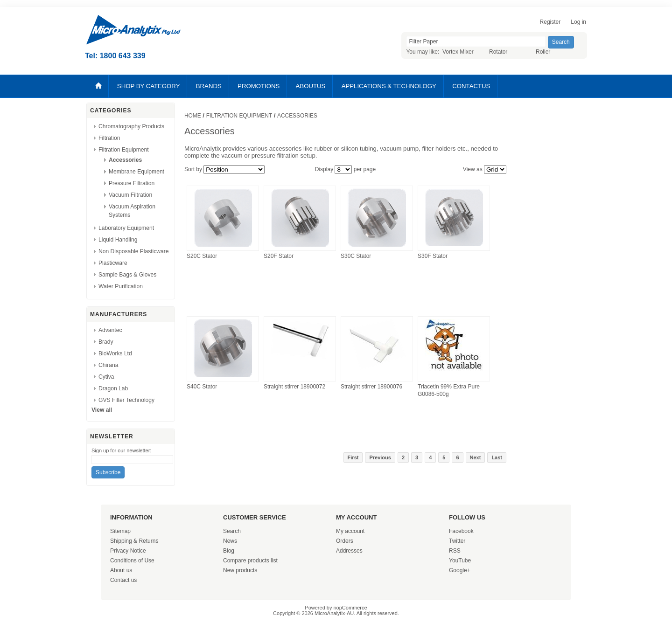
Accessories (125, 160)
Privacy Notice (128, 551)
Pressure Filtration (132, 183)
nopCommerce (350, 608)
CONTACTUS (471, 86)
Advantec (110, 330)
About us (121, 570)
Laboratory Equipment (126, 228)
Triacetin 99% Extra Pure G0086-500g (449, 390)
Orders (345, 541)
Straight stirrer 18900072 (294, 387)
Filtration (109, 138)
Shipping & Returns (134, 541)
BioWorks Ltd (115, 353)
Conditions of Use (132, 561)
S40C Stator (202, 387)
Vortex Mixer (458, 52)
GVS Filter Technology (126, 400)
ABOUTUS (311, 86)
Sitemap (120, 531)
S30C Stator (356, 256)
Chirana (108, 365)
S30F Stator (433, 256)
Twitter (457, 541)
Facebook (461, 531)
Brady (106, 342)
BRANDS (209, 86)
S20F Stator (279, 256)
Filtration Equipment (124, 150)
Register (550, 22)
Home (193, 116)
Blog (229, 551)
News (230, 541)
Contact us (123, 580)
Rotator (498, 52)
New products (240, 570)
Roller (543, 52)
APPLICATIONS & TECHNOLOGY (389, 86)
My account (350, 531)
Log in (578, 22)
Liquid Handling (118, 240)
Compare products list (250, 561)
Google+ (460, 570)
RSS (455, 551)
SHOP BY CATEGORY (149, 86)
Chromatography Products (131, 126)
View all (102, 410)
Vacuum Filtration (130, 195)
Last (497, 457)
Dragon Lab (113, 388)
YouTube (460, 561)
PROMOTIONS (259, 86)
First (353, 457)
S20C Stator (202, 256)
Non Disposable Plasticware (134, 251)
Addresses (349, 551)
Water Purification (121, 286)
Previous (380, 457)
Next (476, 457)
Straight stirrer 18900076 (371, 387)
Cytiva (106, 377)
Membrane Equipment (136, 172)
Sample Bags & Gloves (127, 275)
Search (232, 531)
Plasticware (113, 263)
